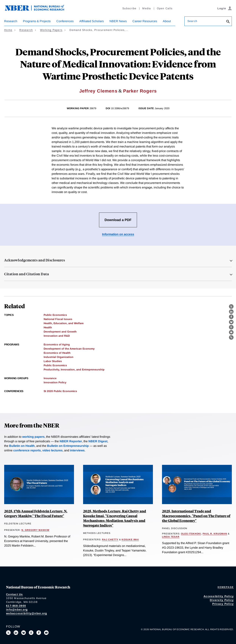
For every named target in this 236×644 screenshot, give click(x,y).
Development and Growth (60, 332)
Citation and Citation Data (27, 274)
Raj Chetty (110, 540)
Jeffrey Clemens (98, 91)
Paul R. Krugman (215, 534)
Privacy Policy (223, 604)
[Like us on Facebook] (39, 633)
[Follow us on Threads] (31, 633)
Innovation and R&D (57, 336)
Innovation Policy (55, 382)
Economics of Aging (57, 344)
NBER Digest (98, 441)
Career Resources (145, 21)
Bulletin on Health (22, 446)
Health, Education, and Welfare (64, 323)
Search (192, 21)
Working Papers (51, 30)
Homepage (226, 587)
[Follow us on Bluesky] (24, 633)
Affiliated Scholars (92, 21)
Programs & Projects (37, 21)
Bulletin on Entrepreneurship (68, 446)
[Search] (228, 22)
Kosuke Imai (130, 540)
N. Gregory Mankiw (35, 530)
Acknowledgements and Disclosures (35, 260)
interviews (77, 450)
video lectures (52, 450)
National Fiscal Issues (58, 319)
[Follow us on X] (8, 633)
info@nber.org (17, 609)
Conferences (65, 21)
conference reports (27, 450)
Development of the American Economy (69, 349)
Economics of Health (57, 353)
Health (48, 327)
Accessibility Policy (219, 596)
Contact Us (15, 594)
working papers (33, 437)
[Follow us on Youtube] (46, 633)
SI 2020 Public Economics (60, 391)
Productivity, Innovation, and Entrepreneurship (74, 369)
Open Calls (165, 8)
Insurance (50, 378)
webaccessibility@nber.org (27, 613)
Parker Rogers (140, 91)
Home (8, 30)
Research (11, 21)
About (167, 21)
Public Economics (55, 315)
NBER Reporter (71, 441)
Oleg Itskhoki (191, 534)
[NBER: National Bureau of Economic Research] (38, 10)
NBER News (118, 21)
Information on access (118, 234)
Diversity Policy (222, 600)
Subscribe (129, 8)
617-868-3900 (16, 606)
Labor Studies (53, 361)
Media (147, 8)
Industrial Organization (59, 357)
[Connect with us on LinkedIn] (16, 633)
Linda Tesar (171, 537)
